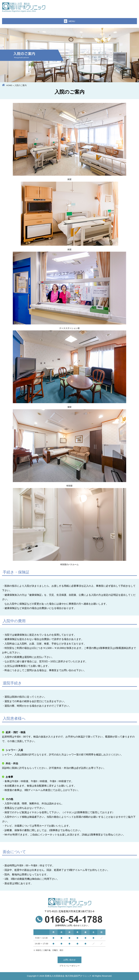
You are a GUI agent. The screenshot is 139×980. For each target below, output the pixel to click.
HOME (9, 85)
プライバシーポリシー (69, 966)
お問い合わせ (69, 960)
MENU (70, 21)
